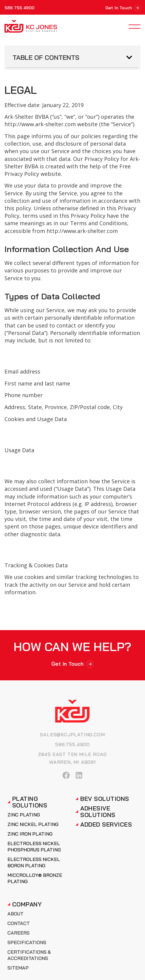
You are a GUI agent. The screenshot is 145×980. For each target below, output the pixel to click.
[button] (129, 57)
